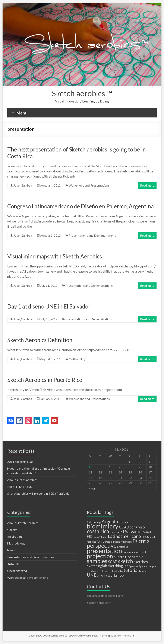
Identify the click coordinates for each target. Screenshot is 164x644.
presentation (105, 551)
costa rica (98, 531)
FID (90, 536)
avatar (126, 522)
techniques (105, 571)
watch (104, 576)
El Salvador (131, 531)
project (142, 552)
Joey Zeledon (100, 537)
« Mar (92, 488)
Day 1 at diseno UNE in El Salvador (49, 306)
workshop (116, 575)
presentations (130, 552)
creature (115, 532)
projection (100, 556)
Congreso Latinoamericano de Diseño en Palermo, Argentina (81, 206)
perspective (102, 545)
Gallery (12, 530)
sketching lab (118, 566)
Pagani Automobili (123, 542)
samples (97, 561)
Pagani (109, 542)
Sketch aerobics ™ (82, 93)
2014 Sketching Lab (20, 462)
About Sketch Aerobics (23, 523)
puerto (119, 557)
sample (138, 557)
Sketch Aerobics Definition (40, 340)
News (11, 550)
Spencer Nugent (148, 566)
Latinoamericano (124, 536)
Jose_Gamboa (23, 185)
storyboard (92, 571)
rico (128, 557)
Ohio (101, 541)
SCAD (113, 562)
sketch (126, 561)
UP (98, 576)
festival (147, 532)
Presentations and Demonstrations (92, 235)
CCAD (124, 527)
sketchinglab (97, 566)
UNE (92, 575)
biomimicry (103, 526)
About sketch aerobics (22, 480)
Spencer (134, 566)
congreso (137, 527)
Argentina (112, 521)
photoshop (123, 547)
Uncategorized (17, 571)
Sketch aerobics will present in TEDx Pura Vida (38, 493)
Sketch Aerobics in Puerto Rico (45, 380)
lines (145, 536)
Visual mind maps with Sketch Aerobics (55, 256)
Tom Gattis (117, 571)
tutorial (131, 570)
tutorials (144, 571)
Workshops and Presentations (89, 185)
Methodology (78, 359)
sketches (141, 562)
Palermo (141, 541)
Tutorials (13, 564)
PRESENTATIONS (20, 487)
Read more (147, 185)
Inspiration (15, 536)
